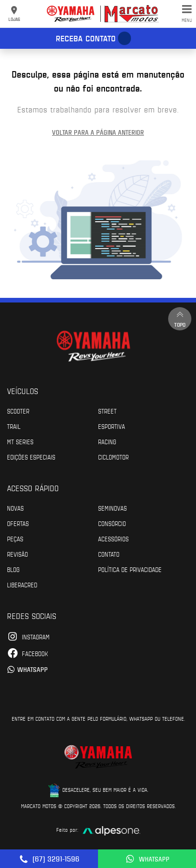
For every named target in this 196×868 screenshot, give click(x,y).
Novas (15, 508)
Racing (107, 441)
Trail (14, 426)
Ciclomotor (113, 457)
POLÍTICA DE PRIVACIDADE (130, 569)
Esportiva (111, 426)
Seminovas (112, 508)
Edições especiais (31, 457)
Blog (13, 569)
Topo (180, 319)
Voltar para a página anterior (98, 132)
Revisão (17, 554)
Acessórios (113, 539)
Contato (109, 554)
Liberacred (22, 585)
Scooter (18, 411)
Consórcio (112, 523)
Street (107, 411)
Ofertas (18, 523)
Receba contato (86, 38)
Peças (15, 539)
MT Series (20, 441)
